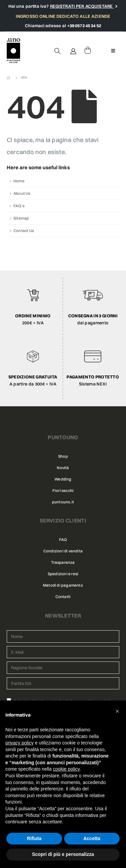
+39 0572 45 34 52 (84, 26)
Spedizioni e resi (63, 574)
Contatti (63, 597)
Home (19, 181)
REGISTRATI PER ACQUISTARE (82, 6)
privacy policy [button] (19, 743)
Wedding (63, 479)
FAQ (63, 540)
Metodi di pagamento (63, 585)
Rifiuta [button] (34, 838)
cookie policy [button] (66, 769)
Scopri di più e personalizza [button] (63, 854)
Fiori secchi (63, 491)
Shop (63, 456)
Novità (63, 468)
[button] (117, 711)
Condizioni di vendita (63, 551)
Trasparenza (63, 562)
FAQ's (19, 206)
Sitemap (21, 218)
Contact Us (24, 231)
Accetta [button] (92, 838)
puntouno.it (63, 502)
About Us (22, 193)
